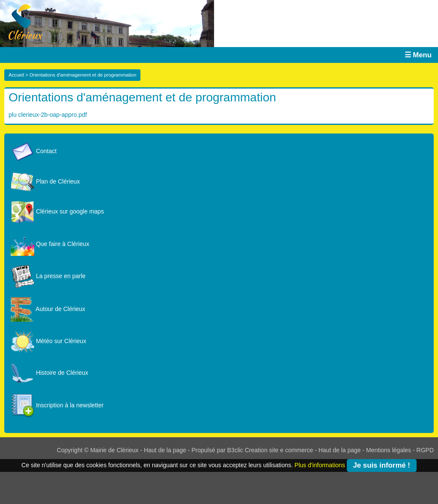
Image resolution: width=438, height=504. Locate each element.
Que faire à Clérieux (50, 244)
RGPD (425, 450)
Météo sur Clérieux (48, 341)
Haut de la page (165, 450)
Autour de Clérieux (48, 309)
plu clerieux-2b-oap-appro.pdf (48, 115)
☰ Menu (418, 55)
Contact (34, 151)
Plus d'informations (320, 465)
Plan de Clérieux (45, 181)
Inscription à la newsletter (57, 405)
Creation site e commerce (279, 450)
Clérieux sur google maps (57, 211)
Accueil (16, 75)
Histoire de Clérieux (49, 373)
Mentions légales (389, 450)
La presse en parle (48, 276)
